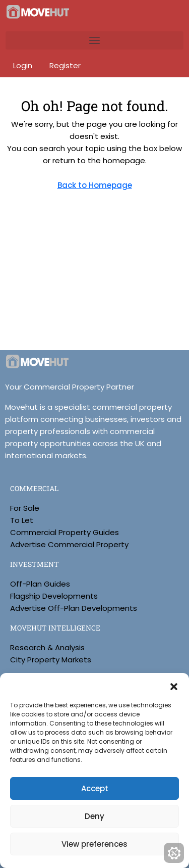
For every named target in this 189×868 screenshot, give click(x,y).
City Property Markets (51, 660)
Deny (94, 816)
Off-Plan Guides (40, 584)
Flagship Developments (54, 596)
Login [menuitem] (24, 65)
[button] (174, 686)
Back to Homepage (95, 185)
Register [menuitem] (65, 65)
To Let (22, 520)
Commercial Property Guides (65, 532)
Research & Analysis (47, 647)
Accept (95, 788)
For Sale (25, 508)
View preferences (94, 844)
